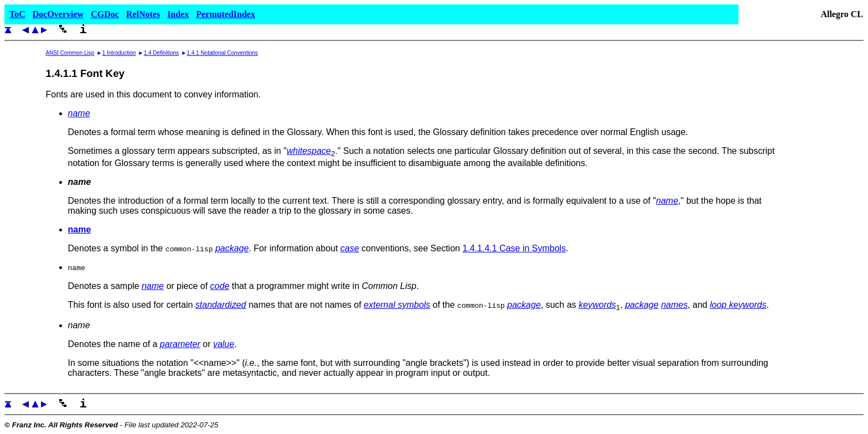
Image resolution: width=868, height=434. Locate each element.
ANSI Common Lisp (70, 53)
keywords (597, 305)
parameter (180, 344)
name (79, 113)
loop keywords (738, 305)
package (232, 248)
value (224, 344)
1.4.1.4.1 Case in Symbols (514, 248)
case (350, 248)
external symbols (397, 305)
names (674, 305)
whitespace (309, 151)
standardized (221, 305)
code (220, 286)
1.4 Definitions (161, 53)
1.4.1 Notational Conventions (222, 53)
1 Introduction (119, 53)
